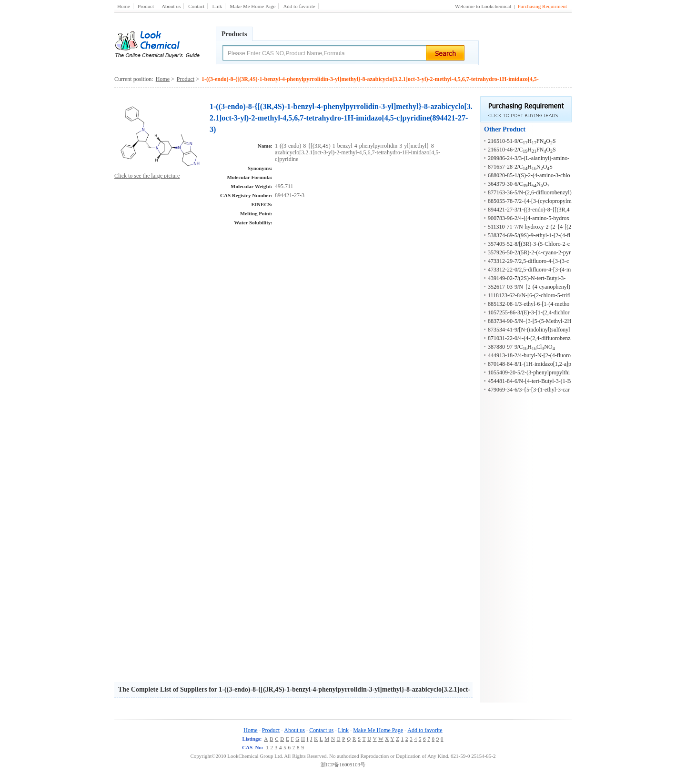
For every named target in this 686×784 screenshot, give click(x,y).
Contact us (321, 730)
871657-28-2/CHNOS (520, 167)
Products (234, 34)
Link (217, 6)
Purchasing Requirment (542, 6)
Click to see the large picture (147, 176)
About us (171, 6)
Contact (196, 6)
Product (146, 6)
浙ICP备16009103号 (343, 764)
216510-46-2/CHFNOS (522, 150)
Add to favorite (299, 6)
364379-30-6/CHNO (519, 184)
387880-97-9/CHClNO (521, 347)
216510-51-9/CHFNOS (522, 141)
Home (124, 6)
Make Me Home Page (252, 6)
